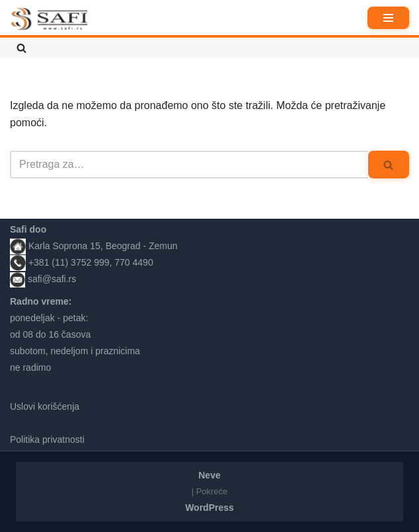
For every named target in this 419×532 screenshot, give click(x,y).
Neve (209, 475)
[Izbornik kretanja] (388, 18)
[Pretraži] (21, 48)
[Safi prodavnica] (50, 19)
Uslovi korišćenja (45, 406)
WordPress (209, 508)
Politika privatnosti (47, 439)
